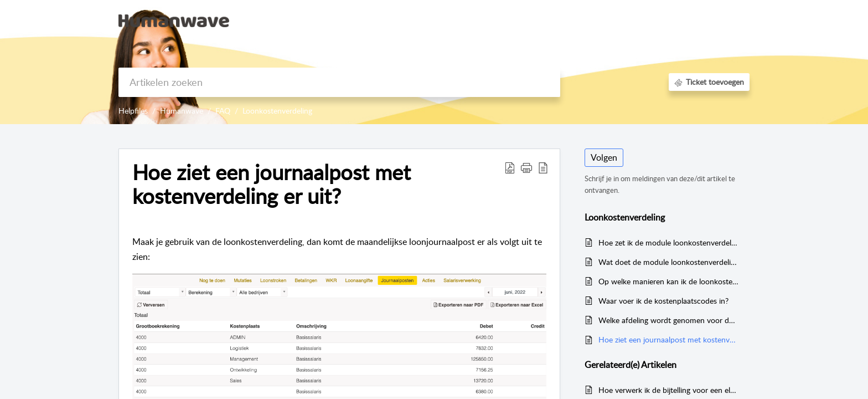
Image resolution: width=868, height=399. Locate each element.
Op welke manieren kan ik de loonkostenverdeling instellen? (668, 281)
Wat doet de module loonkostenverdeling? (668, 262)
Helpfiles (133, 111)
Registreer (700, 20)
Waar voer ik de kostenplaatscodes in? (663, 301)
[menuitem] (647, 21)
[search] (339, 82)
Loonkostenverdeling (277, 111)
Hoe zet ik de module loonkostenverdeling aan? (668, 242)
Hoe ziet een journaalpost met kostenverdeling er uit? (668, 339)
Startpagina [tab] (536, 20)
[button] (737, 21)
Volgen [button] (604, 157)
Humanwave (182, 111)
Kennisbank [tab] (592, 20)
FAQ (223, 111)
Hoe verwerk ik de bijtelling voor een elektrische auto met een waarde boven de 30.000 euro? (668, 390)
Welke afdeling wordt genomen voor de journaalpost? (668, 320)
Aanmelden (647, 20)
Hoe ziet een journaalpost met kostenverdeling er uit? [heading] (272, 185)
